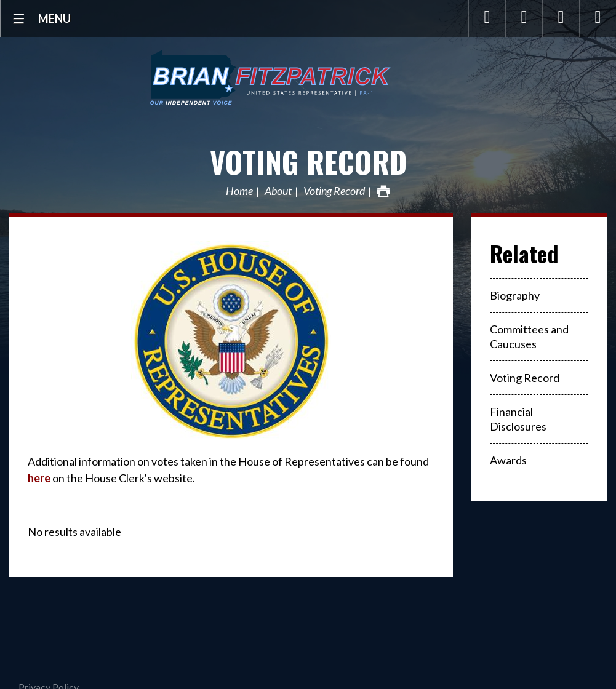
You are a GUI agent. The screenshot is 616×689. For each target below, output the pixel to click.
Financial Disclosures (518, 419)
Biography (515, 295)
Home (239, 191)
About (278, 191)
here (39, 478)
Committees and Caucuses (529, 337)
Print (383, 191)
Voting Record (308, 161)
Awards (508, 460)
